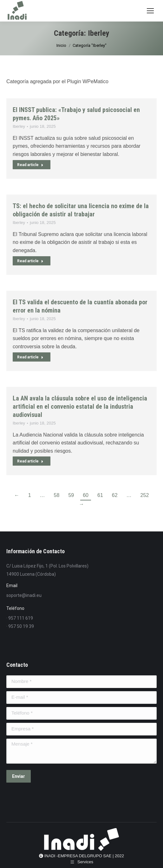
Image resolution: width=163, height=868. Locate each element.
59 (71, 495)
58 (57, 495)
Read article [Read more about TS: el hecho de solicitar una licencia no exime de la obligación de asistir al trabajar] (30, 261)
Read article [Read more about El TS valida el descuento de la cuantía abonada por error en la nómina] (30, 357)
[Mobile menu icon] (150, 11)
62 (115, 495)
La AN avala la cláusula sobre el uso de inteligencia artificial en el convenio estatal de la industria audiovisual (80, 406)
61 (100, 495)
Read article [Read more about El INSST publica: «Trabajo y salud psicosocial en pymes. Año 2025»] (30, 165)
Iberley (19, 126)
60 (86, 495)
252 (145, 495)
